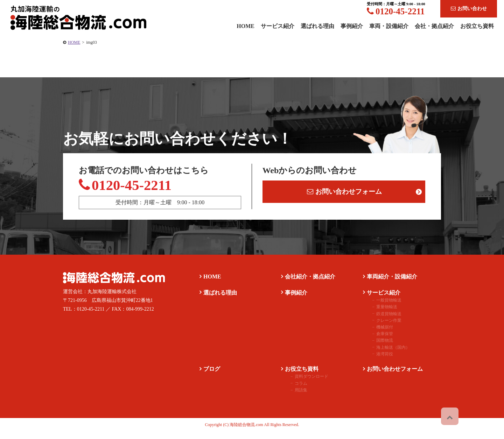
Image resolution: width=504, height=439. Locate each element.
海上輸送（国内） (387, 354)
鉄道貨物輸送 (383, 321)
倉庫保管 (379, 341)
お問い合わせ (469, 9)
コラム (295, 390)
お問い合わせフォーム (345, 194)
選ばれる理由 (317, 26)
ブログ (208, 376)
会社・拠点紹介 (434, 26)
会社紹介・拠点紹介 (307, 284)
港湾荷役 (379, 361)
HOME (74, 42)
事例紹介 (352, 26)
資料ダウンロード (306, 384)
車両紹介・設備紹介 (388, 284)
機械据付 (379, 334)
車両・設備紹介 (389, 26)
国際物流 (379, 348)
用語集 (295, 397)
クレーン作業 (383, 327)
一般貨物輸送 (383, 307)
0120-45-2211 (396, 11)
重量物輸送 (381, 314)
